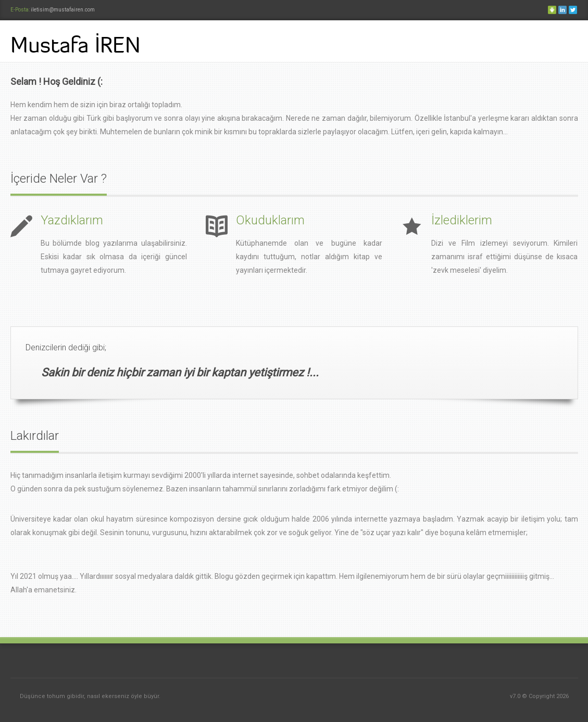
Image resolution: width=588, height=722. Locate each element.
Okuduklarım (270, 220)
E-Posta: (21, 10)
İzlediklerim (462, 220)
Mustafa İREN (76, 45)
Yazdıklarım (72, 220)
